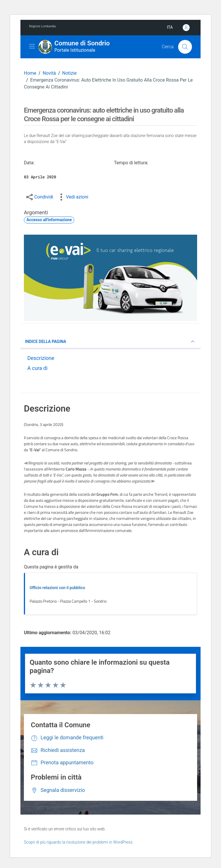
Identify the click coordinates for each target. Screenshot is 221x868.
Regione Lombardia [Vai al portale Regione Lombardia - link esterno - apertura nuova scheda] (42, 26)
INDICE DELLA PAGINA (110, 342)
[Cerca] (185, 47)
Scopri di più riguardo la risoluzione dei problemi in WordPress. (79, 842)
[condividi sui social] (39, 197)
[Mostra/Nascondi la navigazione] (32, 46)
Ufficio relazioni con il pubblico (57, 588)
